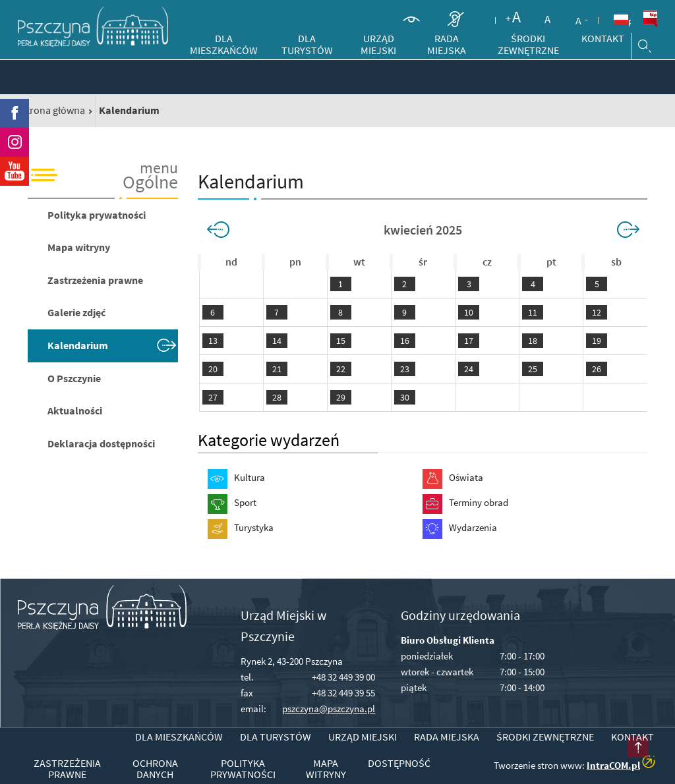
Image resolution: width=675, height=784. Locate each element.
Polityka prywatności (97, 215)
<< (220, 230)
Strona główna (53, 110)
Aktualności (75, 410)
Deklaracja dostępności (101, 443)
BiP (650, 19)
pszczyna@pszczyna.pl (329, 709)
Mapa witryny (79, 247)
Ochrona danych (155, 769)
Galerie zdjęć (76, 312)
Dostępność (399, 764)
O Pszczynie (74, 378)
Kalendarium (78, 345)
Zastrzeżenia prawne (95, 280)
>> (626, 230)
